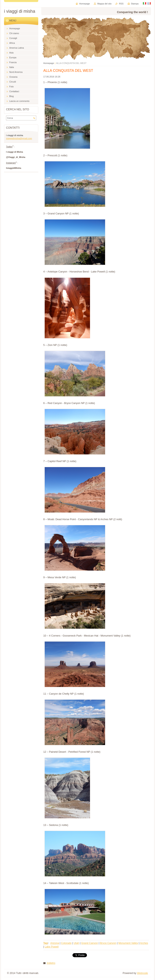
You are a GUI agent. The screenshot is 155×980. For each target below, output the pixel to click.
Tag (45, 943)
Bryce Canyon (108, 943)
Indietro (51, 963)
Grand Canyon (89, 943)
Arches (144, 943)
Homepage (49, 63)
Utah (76, 943)
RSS (121, 4)
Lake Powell (52, 947)
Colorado (66, 943)
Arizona (55, 943)
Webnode (142, 973)
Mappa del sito (104, 4)
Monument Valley (128, 943)
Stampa (135, 4)
